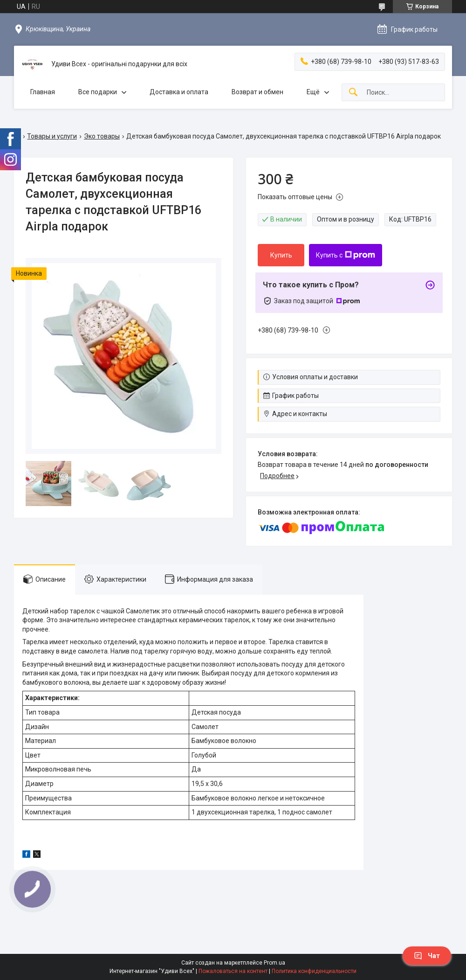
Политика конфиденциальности (314, 971)
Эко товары (102, 136)
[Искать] (353, 93)
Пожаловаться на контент (233, 971)
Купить (281, 255)
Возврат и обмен (257, 92)
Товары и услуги (52, 136)
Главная (43, 92)
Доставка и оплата (179, 92)
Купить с (346, 255)
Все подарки (98, 92)
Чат (427, 956)
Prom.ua (274, 963)
